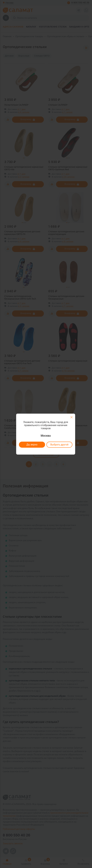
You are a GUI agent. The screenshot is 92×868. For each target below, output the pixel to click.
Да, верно (32, 445)
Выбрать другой (59, 445)
